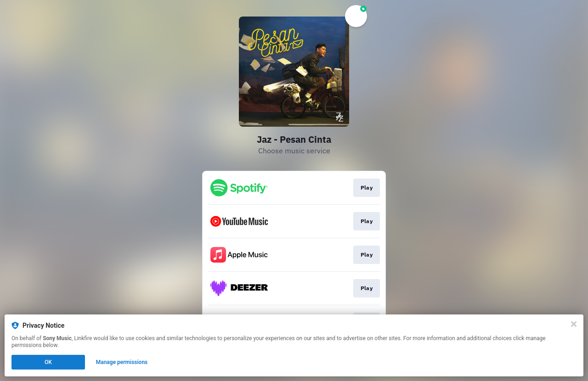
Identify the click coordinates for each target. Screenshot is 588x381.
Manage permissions (122, 362)
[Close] (574, 324)
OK (48, 362)
